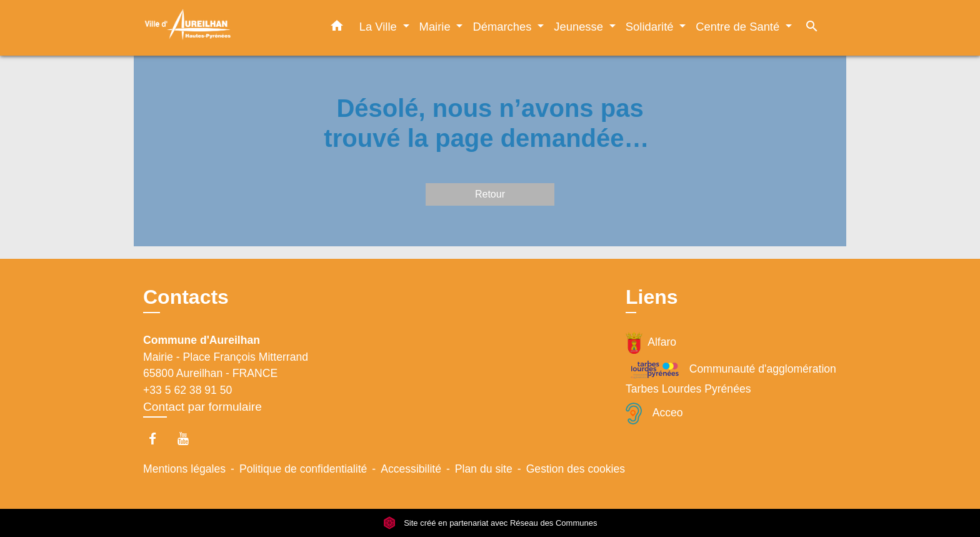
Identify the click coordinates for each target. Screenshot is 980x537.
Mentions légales (184, 469)
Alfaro (651, 343)
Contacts (186, 297)
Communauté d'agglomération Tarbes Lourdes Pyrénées (731, 377)
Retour (490, 194)
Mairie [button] (437, 27)
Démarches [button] (503, 27)
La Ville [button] (380, 27)
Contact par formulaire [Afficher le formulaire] (202, 407)
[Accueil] (221, 28)
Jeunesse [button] (580, 27)
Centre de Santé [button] (739, 27)
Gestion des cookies (576, 469)
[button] (337, 28)
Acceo (654, 414)
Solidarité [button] (651, 27)
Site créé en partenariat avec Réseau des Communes (490, 523)
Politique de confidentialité (303, 469)
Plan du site (484, 469)
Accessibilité (411, 469)
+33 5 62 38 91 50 (187, 390)
